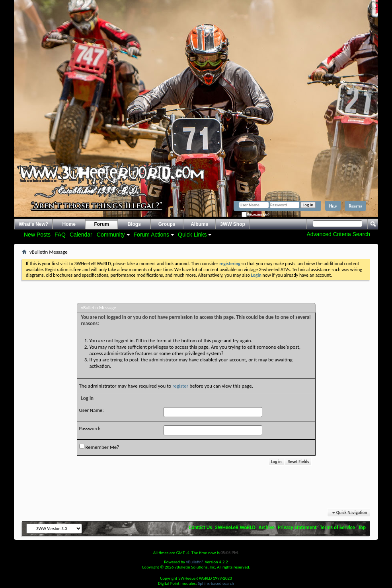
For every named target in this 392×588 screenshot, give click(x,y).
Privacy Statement (297, 527)
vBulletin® (195, 562)
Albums (199, 224)
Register (355, 206)
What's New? (33, 224)
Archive (267, 527)
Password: (90, 428)
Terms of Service (337, 527)
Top (362, 527)
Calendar (81, 235)
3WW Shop (233, 224)
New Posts (37, 235)
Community (111, 235)
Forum (102, 224)
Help (333, 206)
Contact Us (200, 527)
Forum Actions (151, 235)
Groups (167, 224)
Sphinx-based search (216, 583)
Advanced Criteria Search (338, 234)
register (180, 386)
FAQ (60, 235)
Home (69, 224)
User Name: (92, 410)
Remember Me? (255, 215)
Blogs (134, 224)
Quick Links (192, 235)
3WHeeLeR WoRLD (235, 527)
